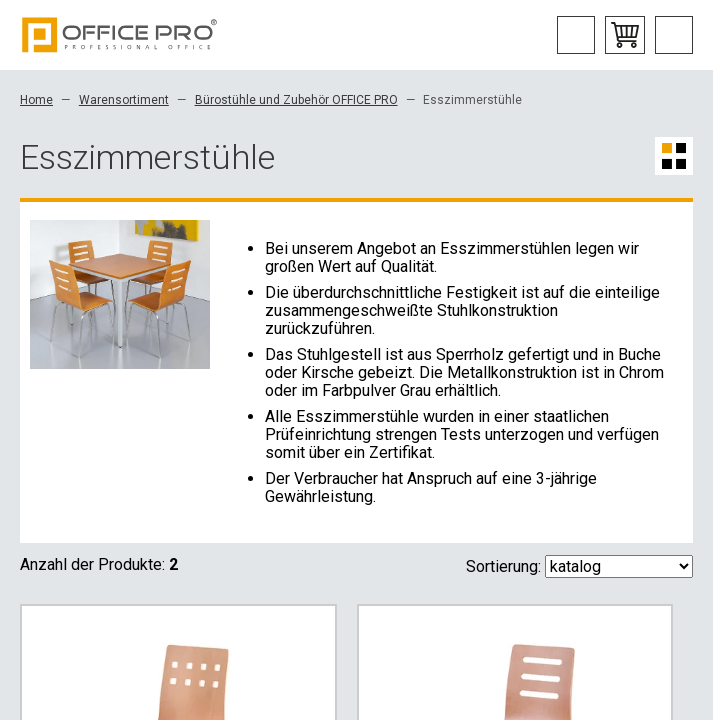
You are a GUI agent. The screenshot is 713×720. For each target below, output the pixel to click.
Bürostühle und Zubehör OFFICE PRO (296, 100)
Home (36, 100)
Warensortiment (124, 100)
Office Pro (120, 35)
